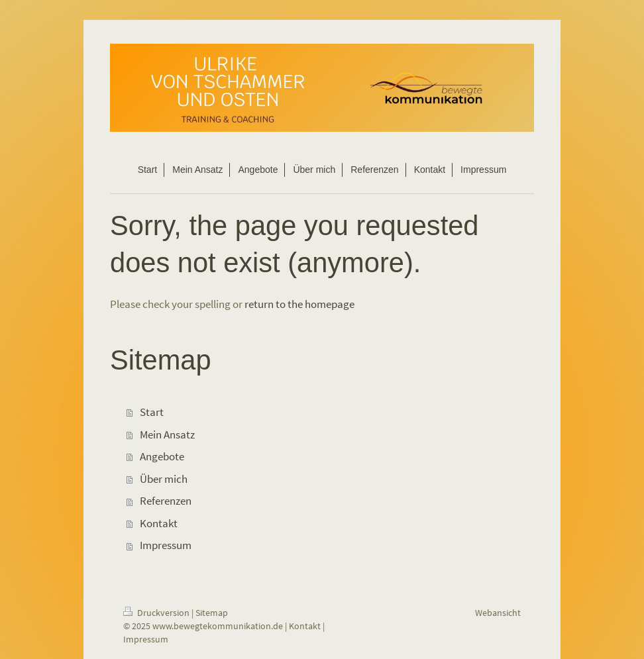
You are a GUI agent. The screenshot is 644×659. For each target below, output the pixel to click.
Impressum (166, 545)
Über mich (164, 479)
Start (152, 412)
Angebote (162, 456)
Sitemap (212, 613)
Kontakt (159, 523)
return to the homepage (299, 304)
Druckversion (157, 613)
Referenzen (166, 501)
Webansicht (498, 613)
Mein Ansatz (167, 434)
